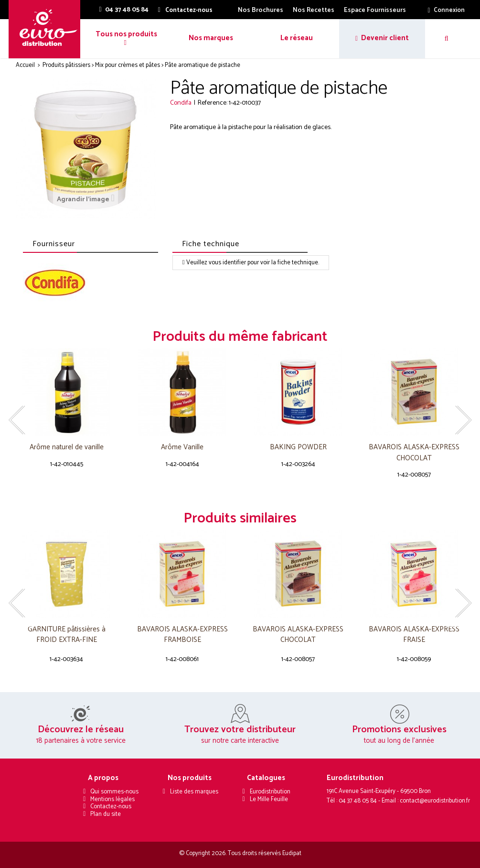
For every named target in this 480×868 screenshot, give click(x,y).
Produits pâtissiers (66, 65)
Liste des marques (194, 792)
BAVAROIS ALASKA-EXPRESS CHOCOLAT (414, 453)
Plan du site (106, 814)
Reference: (213, 103)
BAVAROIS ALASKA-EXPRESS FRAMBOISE (182, 635)
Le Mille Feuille (269, 799)
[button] (125, 39)
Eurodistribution (270, 792)
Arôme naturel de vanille (67, 448)
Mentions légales (112, 799)
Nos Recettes (314, 10)
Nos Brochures (261, 10)
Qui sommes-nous (114, 792)
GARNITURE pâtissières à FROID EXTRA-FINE (67, 635)
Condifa (181, 103)
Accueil (25, 65)
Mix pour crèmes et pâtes (128, 65)
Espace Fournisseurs (375, 10)
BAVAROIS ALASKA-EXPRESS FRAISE (414, 635)
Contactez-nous (111, 807)
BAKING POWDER (298, 448)
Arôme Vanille (182, 448)
